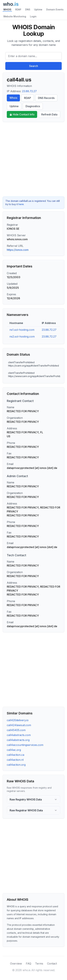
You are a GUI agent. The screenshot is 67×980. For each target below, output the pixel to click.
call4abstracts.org (18, 740)
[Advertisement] (33, 159)
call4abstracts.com (19, 735)
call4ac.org (14, 750)
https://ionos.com (18, 250)
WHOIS (7, 9)
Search (34, 66)
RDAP (18, 9)
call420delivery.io (18, 720)
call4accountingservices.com (25, 745)
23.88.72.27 (29, 91)
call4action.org (16, 765)
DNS (28, 9)
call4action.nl (15, 760)
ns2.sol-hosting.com (22, 337)
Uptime (38, 9)
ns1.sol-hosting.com (22, 330)
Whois (13, 98)
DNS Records (46, 98)
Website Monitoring (15, 16)
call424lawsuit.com (19, 725)
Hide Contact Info (22, 114)
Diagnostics (33, 106)
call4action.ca (16, 755)
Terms (39, 964)
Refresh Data (49, 114)
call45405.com (16, 730)
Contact (52, 964)
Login (33, 16)
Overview (16, 964)
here (21, 204)
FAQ (29, 964)
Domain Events (55, 9)
